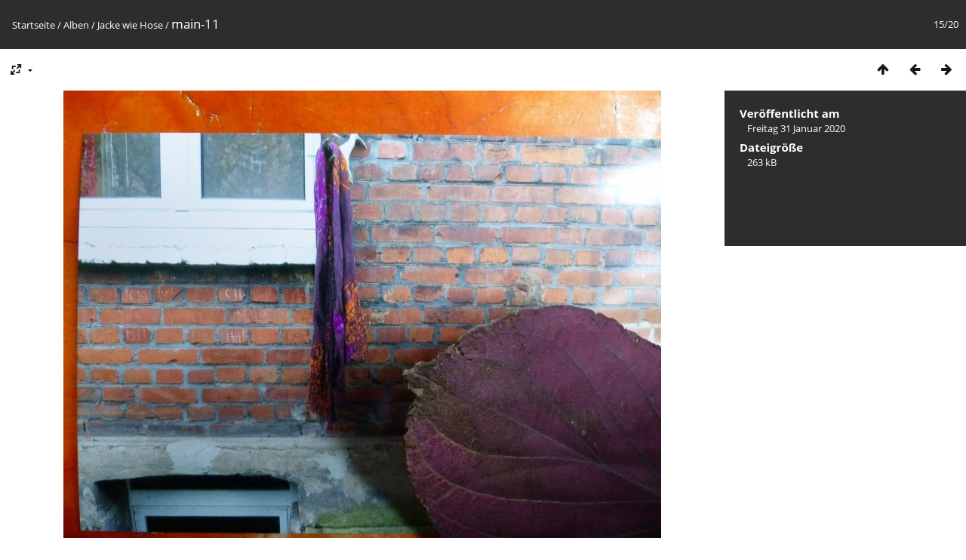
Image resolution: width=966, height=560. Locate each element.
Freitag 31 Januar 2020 (796, 128)
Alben (76, 25)
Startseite (34, 25)
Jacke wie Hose (130, 25)
